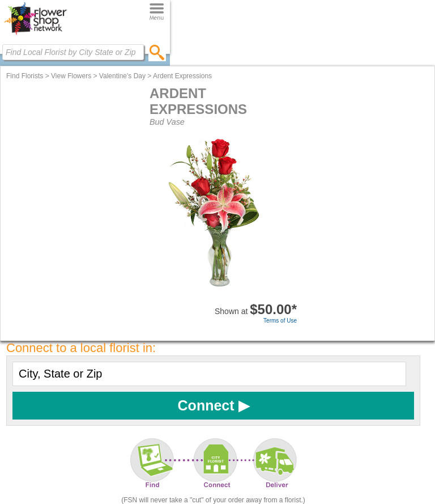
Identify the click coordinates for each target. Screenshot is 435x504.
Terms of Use (280, 321)
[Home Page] (35, 35)
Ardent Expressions (182, 76)
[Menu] (157, 12)
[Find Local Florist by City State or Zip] (73, 52)
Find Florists (25, 76)
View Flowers (71, 76)
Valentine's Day (122, 76)
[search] (157, 52)
